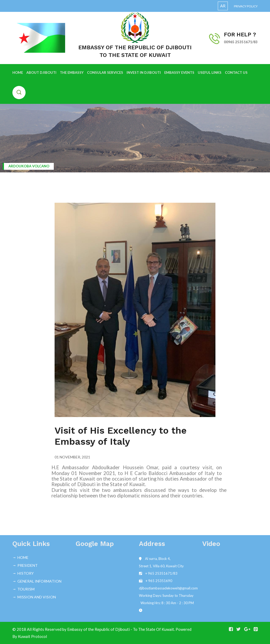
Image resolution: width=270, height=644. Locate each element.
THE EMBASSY (72, 72)
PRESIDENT (28, 565)
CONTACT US (236, 72)
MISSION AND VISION (37, 597)
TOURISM (26, 589)
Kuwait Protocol (32, 636)
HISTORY (26, 573)
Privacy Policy (246, 6)
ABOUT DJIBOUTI (41, 72)
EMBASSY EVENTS (179, 72)
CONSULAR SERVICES (105, 72)
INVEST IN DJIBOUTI (144, 72)
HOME (18, 72)
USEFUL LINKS (210, 72)
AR (223, 6)
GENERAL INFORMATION (39, 581)
